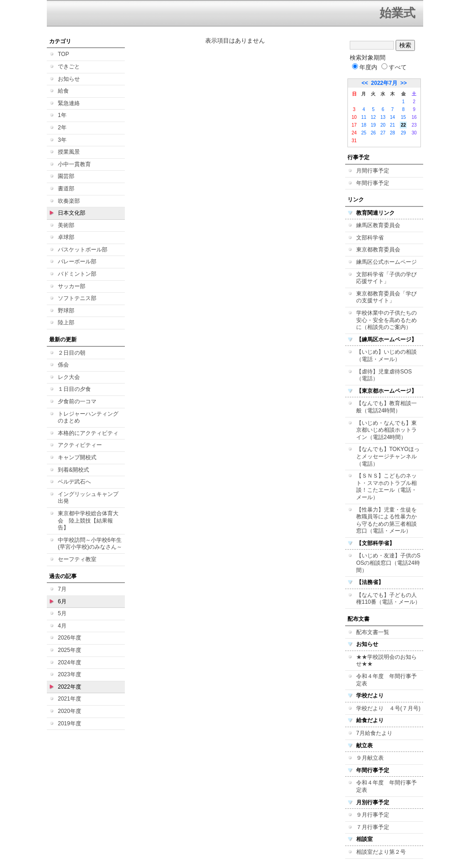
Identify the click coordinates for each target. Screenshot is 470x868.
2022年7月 (384, 83)
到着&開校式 (73, 470)
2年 (62, 128)
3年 (62, 140)
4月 (62, 626)
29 (403, 133)
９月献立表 (370, 758)
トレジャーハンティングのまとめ (88, 417)
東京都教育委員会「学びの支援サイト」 (386, 297)
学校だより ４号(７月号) (388, 708)
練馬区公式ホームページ (386, 262)
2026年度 (70, 638)
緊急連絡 (69, 103)
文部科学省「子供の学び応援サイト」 (386, 278)
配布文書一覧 (373, 632)
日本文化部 (72, 213)
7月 (62, 589)
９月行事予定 (373, 815)
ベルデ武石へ (74, 482)
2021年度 (70, 699)
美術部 (66, 225)
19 (373, 125)
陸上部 (66, 323)
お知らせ (69, 79)
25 (364, 133)
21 (393, 125)
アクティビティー (80, 445)
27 (383, 133)
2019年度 (70, 723)
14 (393, 117)
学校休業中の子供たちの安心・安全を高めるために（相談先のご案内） (386, 320)
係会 (63, 365)
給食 (63, 91)
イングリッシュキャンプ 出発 (88, 498)
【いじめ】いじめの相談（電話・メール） (386, 356)
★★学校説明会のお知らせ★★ (386, 661)
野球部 (66, 311)
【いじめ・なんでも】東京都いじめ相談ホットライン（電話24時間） (386, 430)
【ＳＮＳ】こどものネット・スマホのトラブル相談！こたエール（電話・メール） (386, 487)
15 (403, 117)
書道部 (66, 189)
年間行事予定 (373, 183)
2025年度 (70, 650)
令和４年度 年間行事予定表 (386, 680)
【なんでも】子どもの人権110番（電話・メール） (388, 599)
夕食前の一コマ (77, 401)
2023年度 (70, 674)
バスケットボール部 (83, 250)
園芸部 (66, 176)
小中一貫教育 (74, 164)
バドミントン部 (77, 274)
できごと (69, 67)
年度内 (365, 67)
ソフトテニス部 (77, 298)
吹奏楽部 (69, 201)
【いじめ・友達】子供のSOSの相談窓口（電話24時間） (388, 563)
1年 (62, 115)
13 (383, 117)
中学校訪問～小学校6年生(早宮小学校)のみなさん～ (90, 544)
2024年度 (70, 662)
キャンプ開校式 (77, 457)
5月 (62, 613)
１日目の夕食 (74, 389)
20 (383, 125)
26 (373, 133)
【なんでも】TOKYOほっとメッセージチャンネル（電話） (388, 456)
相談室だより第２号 (381, 852)
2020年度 (70, 711)
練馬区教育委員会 (378, 225)
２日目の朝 (72, 353)
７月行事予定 (373, 827)
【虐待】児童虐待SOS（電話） (384, 375)
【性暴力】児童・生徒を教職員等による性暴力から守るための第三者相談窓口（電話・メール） (386, 520)
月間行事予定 (373, 171)
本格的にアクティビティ (88, 433)
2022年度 (70, 687)
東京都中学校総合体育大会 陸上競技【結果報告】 (88, 520)
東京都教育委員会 (378, 250)
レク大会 (69, 377)
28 (393, 133)
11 (364, 117)
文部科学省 (370, 238)
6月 (62, 601)
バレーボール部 (77, 262)
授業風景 (69, 152)
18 (364, 125)
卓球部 (66, 237)
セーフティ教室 (77, 559)
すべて (394, 67)
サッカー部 (72, 286)
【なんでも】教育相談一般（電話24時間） (386, 407)
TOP (63, 54)
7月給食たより (374, 733)
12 (373, 117)
